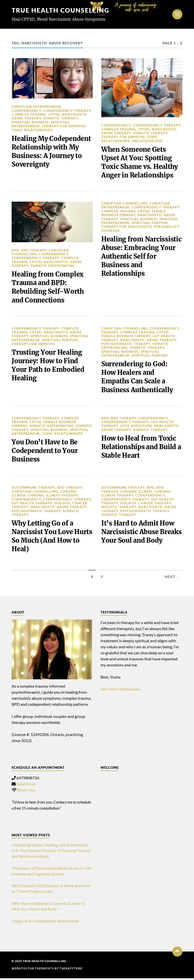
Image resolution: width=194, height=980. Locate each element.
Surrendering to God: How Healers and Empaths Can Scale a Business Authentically (138, 378)
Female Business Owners (134, 213)
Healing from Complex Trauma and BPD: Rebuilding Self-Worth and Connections (48, 288)
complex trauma (29, 114)
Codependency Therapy (67, 111)
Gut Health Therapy (32, 505)
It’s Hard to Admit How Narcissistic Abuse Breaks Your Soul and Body (138, 538)
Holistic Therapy (119, 508)
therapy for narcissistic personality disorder (140, 229)
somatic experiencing (53, 266)
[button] (177, 953)
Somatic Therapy (61, 118)
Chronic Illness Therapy (53, 497)
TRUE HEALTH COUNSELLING (63, 10)
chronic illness (136, 493)
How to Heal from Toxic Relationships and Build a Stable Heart (139, 448)
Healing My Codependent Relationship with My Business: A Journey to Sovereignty (52, 152)
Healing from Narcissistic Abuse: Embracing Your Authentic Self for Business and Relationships (131, 261)
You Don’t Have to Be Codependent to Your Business (45, 452)
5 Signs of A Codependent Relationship (45, 923)
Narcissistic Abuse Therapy (148, 341)
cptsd (54, 114)
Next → (172, 579)
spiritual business (30, 122)
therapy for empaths (64, 126)
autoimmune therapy (33, 489)
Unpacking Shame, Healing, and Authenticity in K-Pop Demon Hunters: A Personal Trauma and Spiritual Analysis (51, 852)
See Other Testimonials (120, 691)
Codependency (26, 111)
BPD (15, 251)
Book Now (27, 792)
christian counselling (125, 204)
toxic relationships (32, 130)
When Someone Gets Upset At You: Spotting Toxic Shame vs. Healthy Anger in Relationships (140, 162)
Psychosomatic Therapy (126, 345)
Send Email (26, 786)
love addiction (136, 427)
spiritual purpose (150, 223)
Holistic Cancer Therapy (146, 505)
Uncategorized (147, 141)
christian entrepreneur (36, 107)
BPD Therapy (34, 251)
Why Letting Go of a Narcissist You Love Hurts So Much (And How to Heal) (51, 538)
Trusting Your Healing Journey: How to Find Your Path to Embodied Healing (48, 366)
